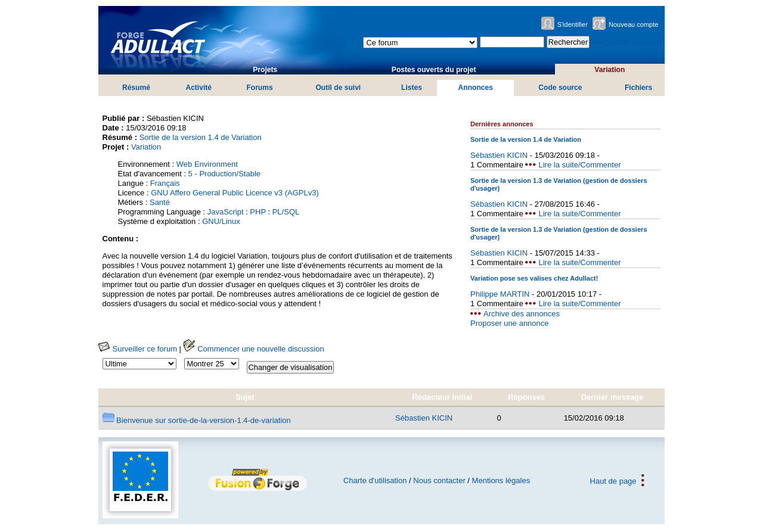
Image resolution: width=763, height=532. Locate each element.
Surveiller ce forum (138, 349)
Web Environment (207, 164)
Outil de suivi (338, 88)
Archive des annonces (522, 314)
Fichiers (638, 88)
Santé (160, 202)
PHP (258, 212)
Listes (412, 88)
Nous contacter (439, 480)
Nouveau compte (634, 24)
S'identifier (573, 24)
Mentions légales (501, 480)
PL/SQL (286, 212)
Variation (610, 70)
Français (165, 183)
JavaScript (226, 212)
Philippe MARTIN (500, 294)
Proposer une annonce (510, 323)
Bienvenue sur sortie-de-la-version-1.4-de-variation (197, 420)
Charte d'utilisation (375, 480)
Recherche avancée (626, 42)
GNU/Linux (221, 221)
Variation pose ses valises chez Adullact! (534, 278)
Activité (198, 88)
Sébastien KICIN (499, 155)
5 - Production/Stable (224, 174)
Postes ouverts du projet (434, 70)
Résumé (136, 88)
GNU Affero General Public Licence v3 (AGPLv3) (235, 193)
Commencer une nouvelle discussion (254, 349)
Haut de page (613, 480)
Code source (560, 88)
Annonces (476, 88)
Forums (259, 88)
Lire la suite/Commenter (579, 165)
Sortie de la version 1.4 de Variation (201, 137)
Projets (265, 70)
